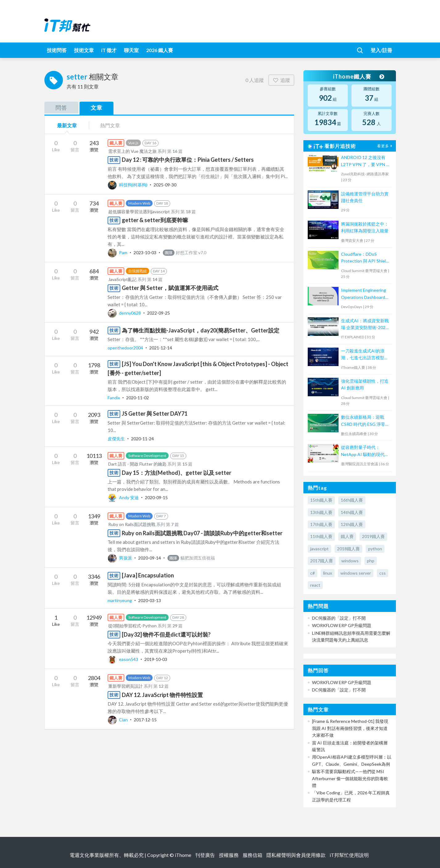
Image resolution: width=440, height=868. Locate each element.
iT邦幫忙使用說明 (349, 855)
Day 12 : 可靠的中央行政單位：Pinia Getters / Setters (188, 160)
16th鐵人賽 (352, 500)
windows (350, 561)
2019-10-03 (156, 659)
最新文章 (67, 125)
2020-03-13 (150, 600)
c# (313, 573)
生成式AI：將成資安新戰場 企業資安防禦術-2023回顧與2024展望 (365, 325)
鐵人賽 (347, 536)
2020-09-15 (156, 497)
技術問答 (57, 50)
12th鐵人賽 (352, 524)
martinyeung (120, 600)
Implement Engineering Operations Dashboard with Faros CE (364, 294)
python (375, 549)
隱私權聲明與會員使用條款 (296, 855)
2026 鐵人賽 (160, 50)
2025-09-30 (165, 185)
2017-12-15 (145, 720)
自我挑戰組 (138, 271)
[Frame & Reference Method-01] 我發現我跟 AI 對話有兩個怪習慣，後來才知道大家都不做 (350, 728)
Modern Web (139, 203)
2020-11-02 (138, 398)
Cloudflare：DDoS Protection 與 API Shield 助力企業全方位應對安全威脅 (365, 258)
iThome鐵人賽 (358, 76)
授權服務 (229, 855)
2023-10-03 (145, 253)
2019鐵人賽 (373, 536)
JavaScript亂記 (122, 279)
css (382, 573)
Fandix (114, 398)
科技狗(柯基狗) (128, 185)
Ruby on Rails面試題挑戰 (132, 524)
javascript (319, 549)
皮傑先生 (117, 439)
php (371, 561)
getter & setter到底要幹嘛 (155, 220)
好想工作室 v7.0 (185, 253)
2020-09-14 (150, 558)
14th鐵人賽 (352, 512)
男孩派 (120, 558)
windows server (356, 573)
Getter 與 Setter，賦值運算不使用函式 (170, 288)
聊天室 (131, 50)
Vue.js (133, 143)
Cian (118, 720)
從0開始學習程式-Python (132, 626)
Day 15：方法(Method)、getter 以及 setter (177, 473)
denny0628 (125, 313)
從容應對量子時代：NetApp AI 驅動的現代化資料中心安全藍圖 (365, 451)
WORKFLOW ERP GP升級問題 (342, 625)
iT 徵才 (109, 50)
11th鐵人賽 (321, 536)
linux (328, 573)
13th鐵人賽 (321, 512)
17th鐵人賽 (321, 524)
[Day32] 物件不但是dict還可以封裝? (166, 634)
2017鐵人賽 (322, 561)
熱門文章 (110, 125)
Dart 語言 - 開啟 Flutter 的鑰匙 (137, 464)
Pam (118, 253)
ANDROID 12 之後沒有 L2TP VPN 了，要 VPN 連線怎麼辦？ (366, 161)
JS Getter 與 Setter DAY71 (155, 414)
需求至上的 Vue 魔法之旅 (132, 151)
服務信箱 (253, 855)
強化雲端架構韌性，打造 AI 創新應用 (365, 384)
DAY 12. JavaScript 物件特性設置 (162, 695)
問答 (61, 108)
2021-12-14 (161, 348)
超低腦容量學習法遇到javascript (139, 212)
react (315, 585)
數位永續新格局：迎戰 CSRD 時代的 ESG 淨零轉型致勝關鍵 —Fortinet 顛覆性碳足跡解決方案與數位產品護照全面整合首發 (365, 421)
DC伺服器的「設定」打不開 (339, 618)
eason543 (123, 659)
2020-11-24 (142, 439)
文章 (97, 108)
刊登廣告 (205, 855)
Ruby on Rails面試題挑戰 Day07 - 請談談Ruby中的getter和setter (202, 533)
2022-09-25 (158, 313)
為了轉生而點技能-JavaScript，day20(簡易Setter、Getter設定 (201, 330)
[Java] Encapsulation (148, 575)
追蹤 (281, 80)
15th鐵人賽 (321, 500)
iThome (183, 855)
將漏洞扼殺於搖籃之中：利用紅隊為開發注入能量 (365, 227)
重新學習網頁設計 (125, 686)
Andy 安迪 (124, 497)
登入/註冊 (381, 50)
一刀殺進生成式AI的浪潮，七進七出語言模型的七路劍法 (365, 355)
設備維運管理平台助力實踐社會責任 (365, 197)
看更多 (385, 146)
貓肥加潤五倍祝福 (191, 558)
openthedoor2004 (126, 348)
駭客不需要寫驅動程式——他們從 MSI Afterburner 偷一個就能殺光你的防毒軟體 (350, 778)
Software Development (147, 456)
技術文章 (84, 50)
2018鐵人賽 (348, 549)
